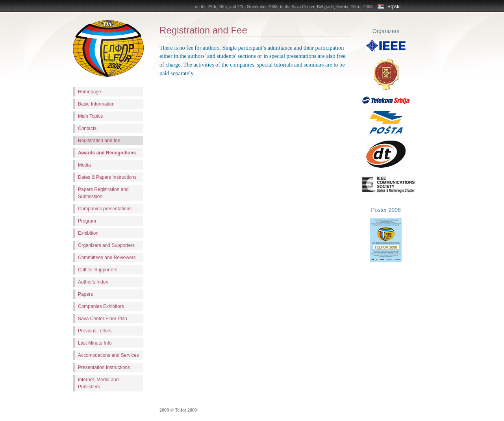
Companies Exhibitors (101, 306)
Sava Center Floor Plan (103, 319)
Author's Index (93, 282)
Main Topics (90, 116)
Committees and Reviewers (107, 258)
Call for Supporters (98, 270)
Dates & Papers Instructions (107, 177)
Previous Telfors (95, 331)
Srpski (389, 7)
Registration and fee (99, 141)
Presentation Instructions (104, 367)
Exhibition (88, 233)
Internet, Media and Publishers (98, 383)
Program (87, 221)
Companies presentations (105, 209)
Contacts (87, 128)
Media (84, 165)
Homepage (90, 92)
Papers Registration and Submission (103, 193)
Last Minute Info (95, 343)
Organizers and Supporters (106, 245)
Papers (85, 294)
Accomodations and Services (108, 355)
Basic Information (96, 104)
